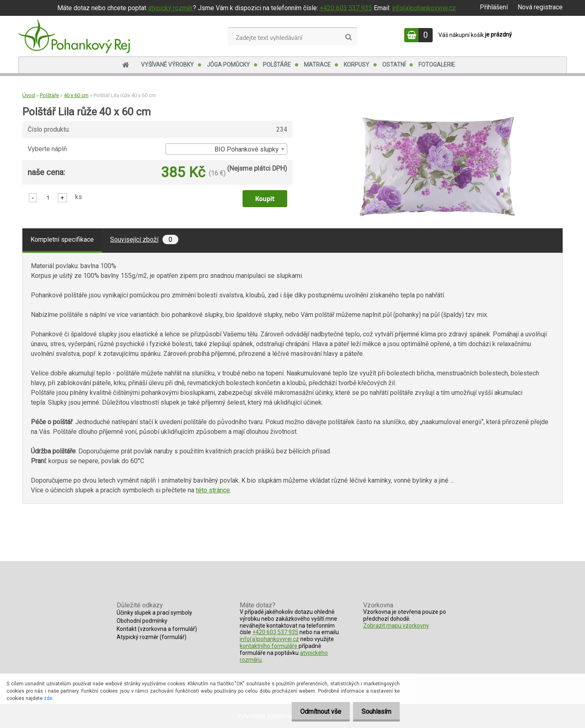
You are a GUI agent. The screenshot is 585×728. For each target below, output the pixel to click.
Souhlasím (375, 712)
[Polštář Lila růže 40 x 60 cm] (437, 120)
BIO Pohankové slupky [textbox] (247, 149)
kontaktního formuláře (269, 646)
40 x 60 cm (76, 95)
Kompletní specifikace (62, 239)
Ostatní (394, 65)
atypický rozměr (170, 8)
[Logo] (74, 36)
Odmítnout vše (316, 712)
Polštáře (277, 65)
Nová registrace (540, 7)
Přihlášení (494, 7)
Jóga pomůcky (228, 65)
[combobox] (226, 149)
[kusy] (48, 197)
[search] (348, 37)
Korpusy (356, 65)
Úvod (29, 95)
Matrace (317, 65)
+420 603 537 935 (346, 8)
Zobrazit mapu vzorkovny (396, 626)
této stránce (213, 490)
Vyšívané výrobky (167, 65)
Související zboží (144, 239)
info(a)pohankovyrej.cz (424, 8)
